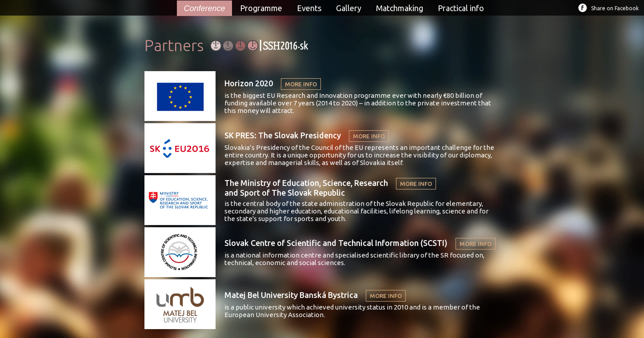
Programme (261, 8)
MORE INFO (301, 84)
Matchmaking (400, 8)
